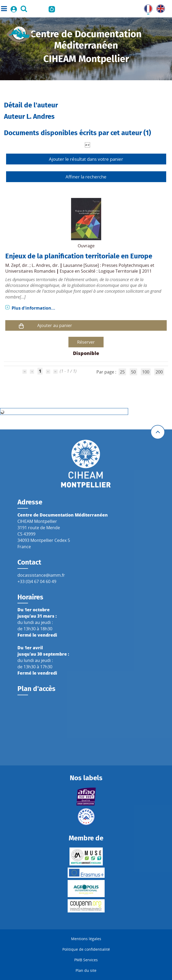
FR (146, 8)
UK (159, 8)
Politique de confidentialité (86, 949)
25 (122, 372)
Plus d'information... (33, 308)
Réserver (86, 342)
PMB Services (86, 960)
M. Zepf (13, 265)
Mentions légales (86, 939)
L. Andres (41, 265)
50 (133, 372)
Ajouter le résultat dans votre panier (86, 159)
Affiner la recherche (86, 177)
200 (159, 372)
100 (146, 372)
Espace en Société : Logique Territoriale (99, 271)
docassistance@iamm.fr (41, 575)
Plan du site (86, 970)
